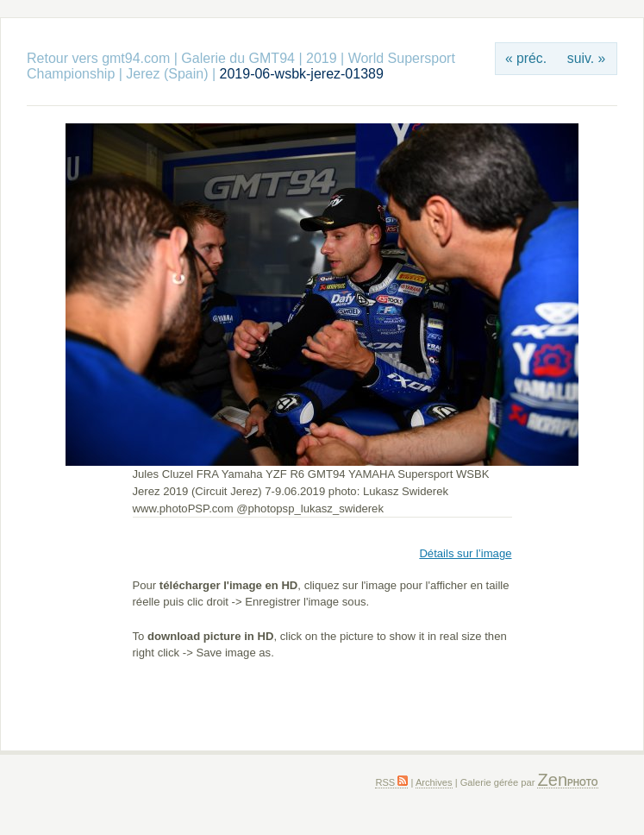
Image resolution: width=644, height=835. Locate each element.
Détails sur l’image (465, 553)
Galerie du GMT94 (238, 58)
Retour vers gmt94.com (98, 58)
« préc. (526, 58)
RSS (391, 782)
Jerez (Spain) (167, 74)
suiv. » (586, 58)
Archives (434, 782)
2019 (322, 58)
